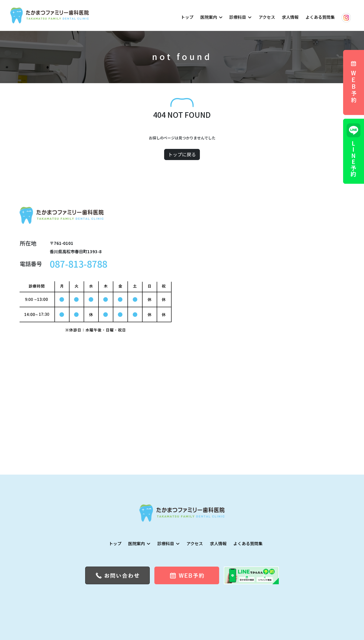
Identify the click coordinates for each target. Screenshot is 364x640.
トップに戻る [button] (182, 154)
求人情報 (290, 17)
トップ (187, 17)
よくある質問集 (320, 17)
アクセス (267, 17)
